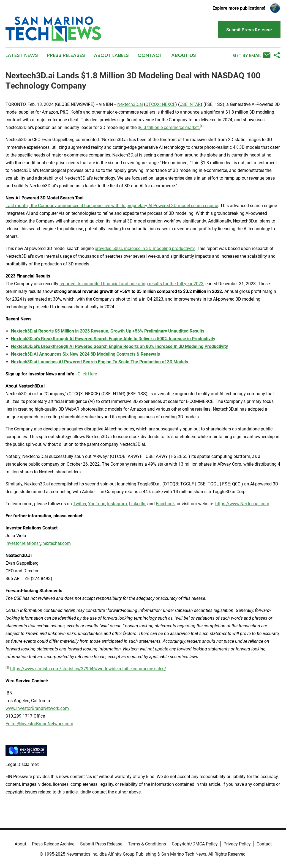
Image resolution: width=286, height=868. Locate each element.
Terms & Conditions (147, 844)
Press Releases (66, 55)
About (20, 844)
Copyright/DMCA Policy (195, 844)
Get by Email (252, 55)
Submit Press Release (101, 844)
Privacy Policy (237, 844)
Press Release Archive (53, 844)
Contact (150, 55)
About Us (184, 55)
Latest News (22, 55)
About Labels (111, 55)
